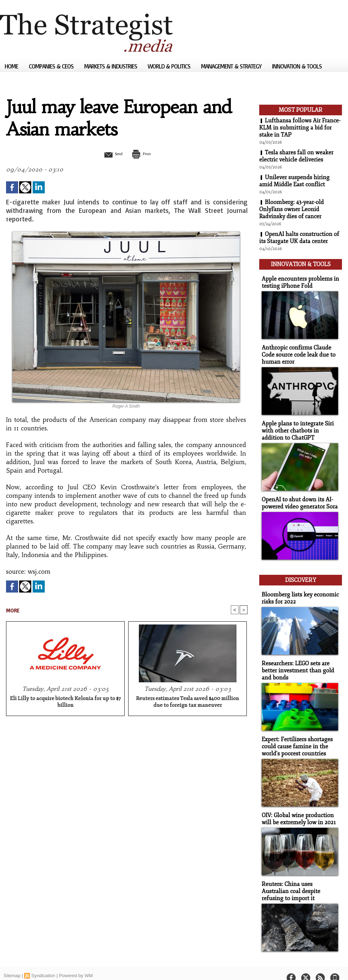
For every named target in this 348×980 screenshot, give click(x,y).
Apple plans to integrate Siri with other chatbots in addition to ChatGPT (299, 427)
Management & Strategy (232, 66)
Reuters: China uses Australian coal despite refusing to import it (299, 880)
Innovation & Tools (297, 66)
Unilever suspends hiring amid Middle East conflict (294, 181)
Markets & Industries (111, 66)
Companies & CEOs (52, 66)
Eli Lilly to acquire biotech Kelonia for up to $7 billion (65, 703)
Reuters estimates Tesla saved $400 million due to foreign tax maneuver (187, 703)
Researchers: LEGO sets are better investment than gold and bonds (296, 662)
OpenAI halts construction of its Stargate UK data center (299, 238)
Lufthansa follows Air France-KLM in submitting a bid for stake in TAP (300, 128)
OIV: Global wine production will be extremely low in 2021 (297, 809)
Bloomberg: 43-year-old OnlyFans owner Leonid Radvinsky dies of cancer (292, 209)
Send (109, 154)
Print (145, 154)
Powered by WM (76, 964)
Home (12, 66)
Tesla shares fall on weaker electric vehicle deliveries (297, 156)
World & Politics (170, 66)
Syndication (43, 964)
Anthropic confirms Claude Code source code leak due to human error (296, 352)
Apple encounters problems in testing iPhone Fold (298, 280)
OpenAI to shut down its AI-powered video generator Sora (298, 498)
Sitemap (12, 964)
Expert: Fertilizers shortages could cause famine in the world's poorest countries (295, 737)
